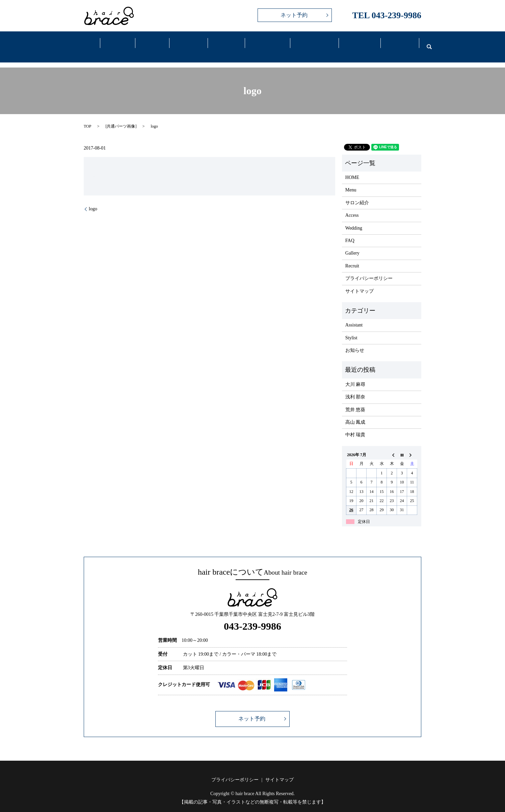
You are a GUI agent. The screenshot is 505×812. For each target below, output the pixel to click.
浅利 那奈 (355, 388)
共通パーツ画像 (121, 118)
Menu (151, 43)
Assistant (354, 317)
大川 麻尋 (355, 376)
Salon (118, 43)
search (425, 43)
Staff (186, 43)
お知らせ (355, 342)
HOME (352, 169)
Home (85, 43)
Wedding (310, 43)
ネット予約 (294, 15)
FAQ (355, 43)
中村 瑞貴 (355, 426)
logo (93, 200)
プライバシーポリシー (369, 270)
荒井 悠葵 (355, 401)
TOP (87, 118)
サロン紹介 (357, 194)
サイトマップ (360, 282)
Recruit (396, 43)
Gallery (223, 43)
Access (263, 43)
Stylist (351, 329)
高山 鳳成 (355, 414)
